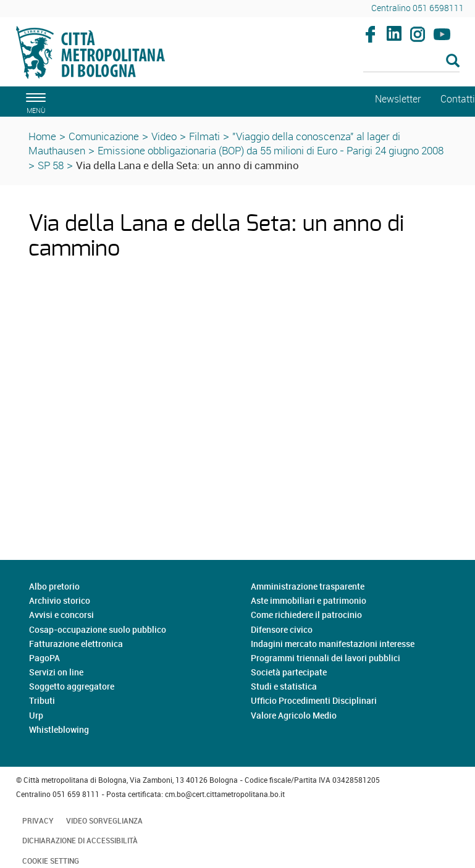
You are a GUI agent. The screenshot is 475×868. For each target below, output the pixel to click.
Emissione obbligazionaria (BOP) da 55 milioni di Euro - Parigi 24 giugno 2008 (271, 150)
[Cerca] (411, 62)
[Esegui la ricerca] (453, 61)
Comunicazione (104, 136)
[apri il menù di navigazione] (34, 102)
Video (164, 136)
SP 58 (51, 165)
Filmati (204, 136)
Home (42, 136)
